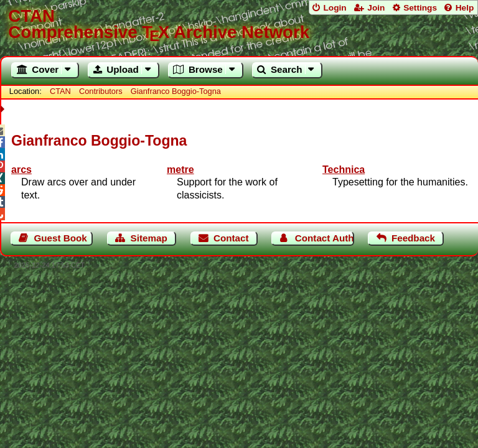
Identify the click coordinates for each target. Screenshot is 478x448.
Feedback (413, 238)
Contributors (101, 91)
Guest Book (61, 238)
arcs (21, 170)
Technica (344, 170)
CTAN (60, 91)
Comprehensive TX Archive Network (239, 25)
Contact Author (325, 238)
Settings (420, 8)
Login (335, 8)
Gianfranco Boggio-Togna (176, 91)
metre (180, 170)
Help (465, 8)
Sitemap (149, 238)
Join (376, 8)
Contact (231, 238)
